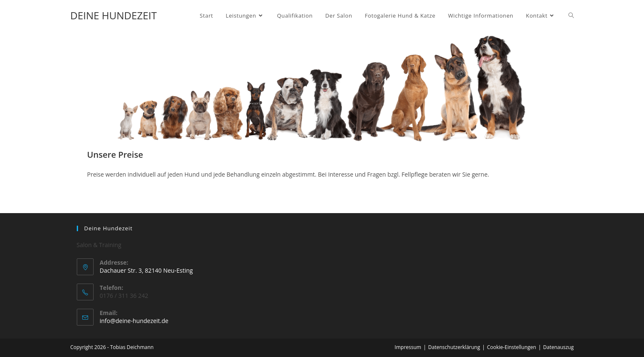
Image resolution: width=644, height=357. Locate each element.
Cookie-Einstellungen (512, 347)
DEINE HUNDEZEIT (114, 15)
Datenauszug (559, 347)
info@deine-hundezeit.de (134, 321)
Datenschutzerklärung (454, 347)
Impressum (408, 347)
